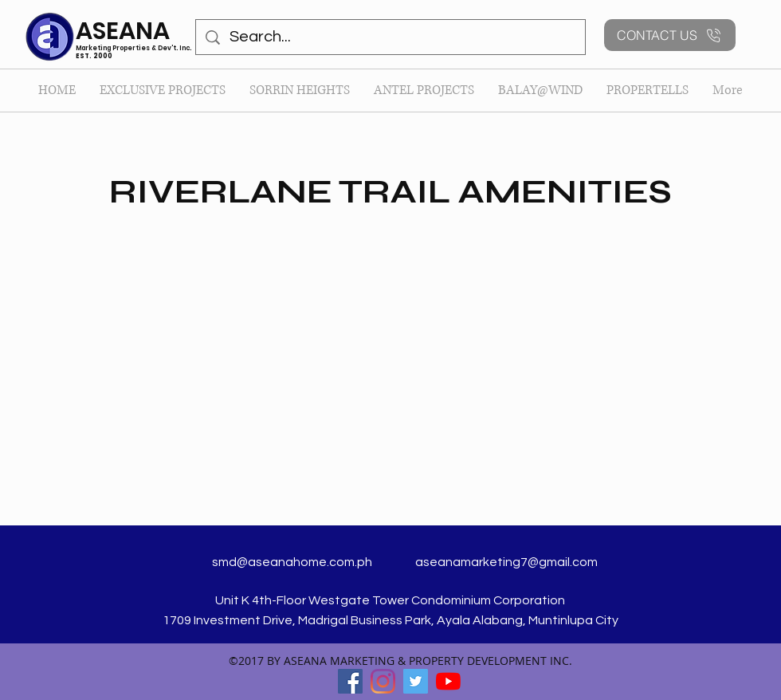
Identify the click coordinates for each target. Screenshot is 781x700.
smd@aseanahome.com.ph (292, 562)
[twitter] (416, 681)
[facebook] (350, 681)
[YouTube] (448, 681)
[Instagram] (383, 681)
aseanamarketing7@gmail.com (506, 562)
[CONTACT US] (670, 35)
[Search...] (390, 37)
